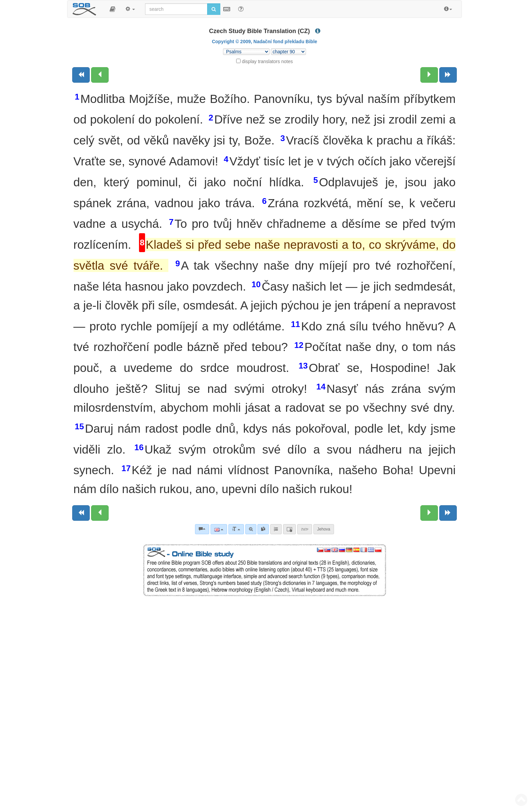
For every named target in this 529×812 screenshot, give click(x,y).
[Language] (219, 529)
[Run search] (214, 9)
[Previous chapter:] (100, 75)
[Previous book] (81, 75)
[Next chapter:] (429, 75)
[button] (113, 9)
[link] (263, 529)
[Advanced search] (251, 529)
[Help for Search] (241, 9)
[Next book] (448, 75)
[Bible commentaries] (202, 529)
